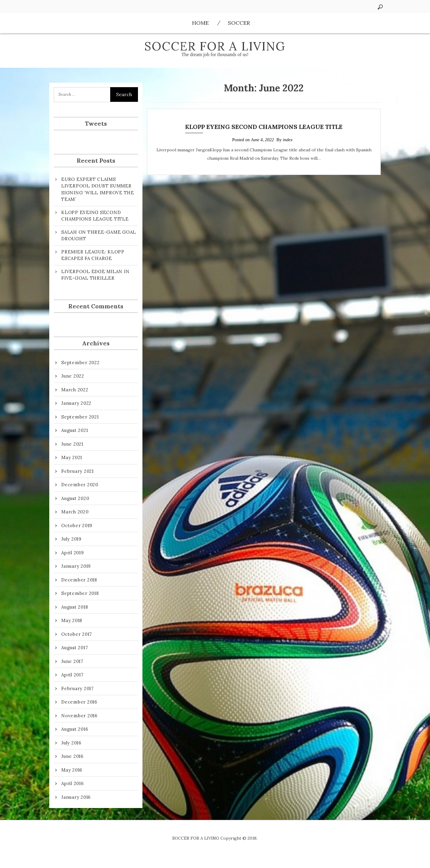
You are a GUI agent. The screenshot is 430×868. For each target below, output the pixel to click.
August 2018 (75, 607)
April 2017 (72, 675)
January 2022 (76, 403)
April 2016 (73, 783)
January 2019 (76, 566)
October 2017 (77, 634)
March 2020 (75, 512)
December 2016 (79, 702)
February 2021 (77, 471)
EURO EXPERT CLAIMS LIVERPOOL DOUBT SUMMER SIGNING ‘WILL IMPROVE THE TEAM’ (98, 189)
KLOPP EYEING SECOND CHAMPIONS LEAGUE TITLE (264, 127)
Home (200, 23)
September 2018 (80, 593)
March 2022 (75, 390)
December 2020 (80, 485)
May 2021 (72, 457)
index (288, 140)
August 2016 (75, 729)
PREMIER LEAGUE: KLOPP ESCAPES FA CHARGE (93, 255)
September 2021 (80, 417)
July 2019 (71, 539)
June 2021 (72, 444)
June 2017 (72, 661)
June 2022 (73, 376)
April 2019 (73, 553)
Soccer (239, 23)
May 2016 (72, 770)
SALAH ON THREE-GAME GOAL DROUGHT (99, 236)
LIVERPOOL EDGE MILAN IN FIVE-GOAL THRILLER (95, 275)
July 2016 (71, 743)
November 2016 (79, 716)
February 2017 (77, 688)
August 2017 (75, 648)
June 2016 (72, 756)
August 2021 (75, 430)
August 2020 (75, 498)
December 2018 (79, 580)
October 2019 (77, 525)
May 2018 (72, 620)
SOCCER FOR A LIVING (215, 46)
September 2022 (80, 363)
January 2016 (76, 797)
